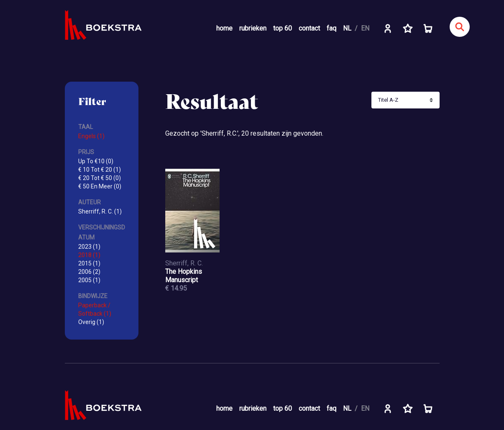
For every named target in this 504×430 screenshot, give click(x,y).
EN (365, 28)
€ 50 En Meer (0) (100, 186)
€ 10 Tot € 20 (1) (100, 170)
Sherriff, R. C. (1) (100, 211)
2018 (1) (89, 255)
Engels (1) (91, 136)
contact (309, 28)
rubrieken (253, 28)
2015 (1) (89, 263)
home (224, 28)
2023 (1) (89, 247)
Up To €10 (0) (96, 161)
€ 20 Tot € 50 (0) (100, 178)
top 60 (283, 28)
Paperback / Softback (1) (95, 309)
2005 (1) (89, 280)
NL (347, 28)
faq (331, 28)
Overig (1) (91, 322)
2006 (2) (89, 272)
